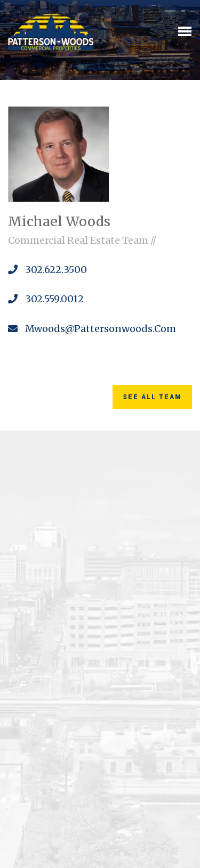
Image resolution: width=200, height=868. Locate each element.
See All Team (152, 397)
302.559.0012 (46, 299)
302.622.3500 (47, 270)
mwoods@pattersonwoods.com (92, 329)
